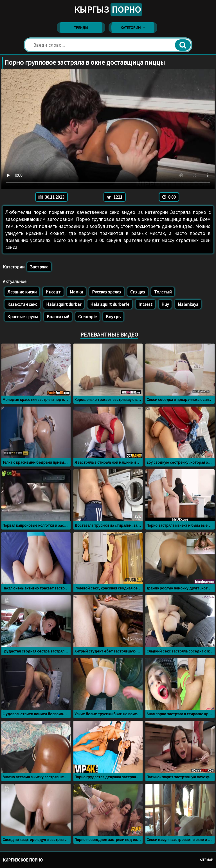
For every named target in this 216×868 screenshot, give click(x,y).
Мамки (76, 292)
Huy (165, 304)
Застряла (39, 267)
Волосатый (58, 317)
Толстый (163, 292)
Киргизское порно (23, 860)
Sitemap (207, 860)
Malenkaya (188, 304)
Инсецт (53, 292)
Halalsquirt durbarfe (110, 304)
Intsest (145, 304)
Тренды (81, 28)
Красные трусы (22, 317)
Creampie (87, 317)
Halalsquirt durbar (64, 304)
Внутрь (113, 317)
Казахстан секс (22, 304)
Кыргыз (108, 10)
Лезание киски (22, 292)
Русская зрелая (107, 292)
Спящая (138, 292)
